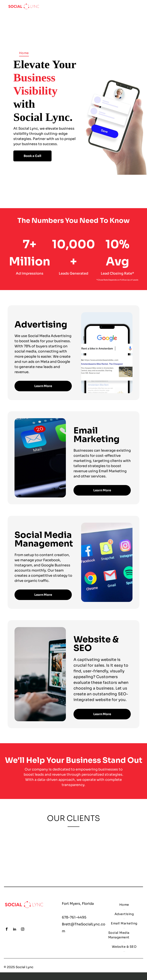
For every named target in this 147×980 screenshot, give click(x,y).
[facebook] (6, 930)
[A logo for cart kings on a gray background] (126, 853)
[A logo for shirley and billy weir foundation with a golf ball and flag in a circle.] (47, 853)
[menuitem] (24, 53)
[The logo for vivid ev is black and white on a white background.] (100, 853)
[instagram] (23, 930)
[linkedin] (15, 930)
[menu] (139, 6)
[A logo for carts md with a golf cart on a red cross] (73, 853)
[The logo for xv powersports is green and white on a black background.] (21, 853)
